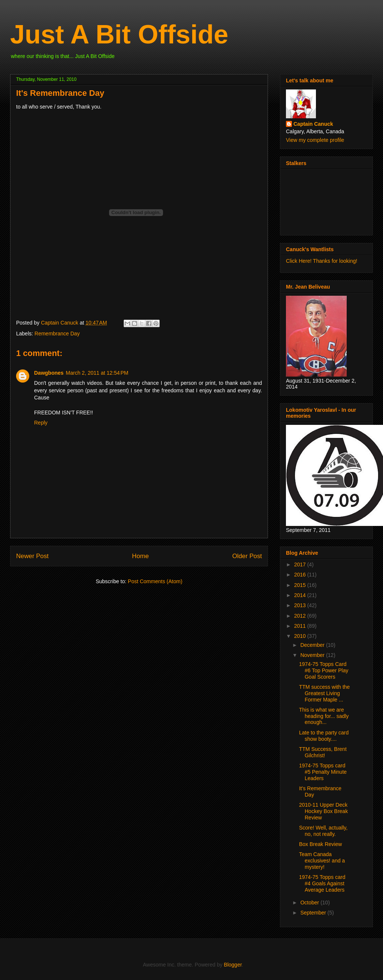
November (313, 655)
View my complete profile (315, 140)
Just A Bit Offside (119, 34)
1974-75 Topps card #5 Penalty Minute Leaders (323, 772)
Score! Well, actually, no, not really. (323, 831)
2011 (301, 626)
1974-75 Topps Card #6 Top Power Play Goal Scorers (324, 670)
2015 (301, 585)
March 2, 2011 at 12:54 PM (97, 373)
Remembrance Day (57, 334)
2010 (301, 636)
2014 (301, 595)
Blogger (233, 965)
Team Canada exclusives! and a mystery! (322, 861)
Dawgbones (49, 373)
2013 (301, 605)
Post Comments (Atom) (155, 581)
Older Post (247, 556)
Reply (41, 423)
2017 (301, 564)
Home (140, 556)
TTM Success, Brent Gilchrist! (323, 752)
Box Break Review (320, 844)
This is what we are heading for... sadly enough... (324, 716)
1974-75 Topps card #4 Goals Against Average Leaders (322, 883)
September (314, 913)
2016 (301, 575)
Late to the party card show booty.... (324, 736)
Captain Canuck (313, 124)
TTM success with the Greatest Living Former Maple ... (324, 693)
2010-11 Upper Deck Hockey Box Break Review (323, 811)
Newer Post (32, 556)
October (310, 903)
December (313, 645)
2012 (301, 616)
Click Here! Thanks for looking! (322, 261)
